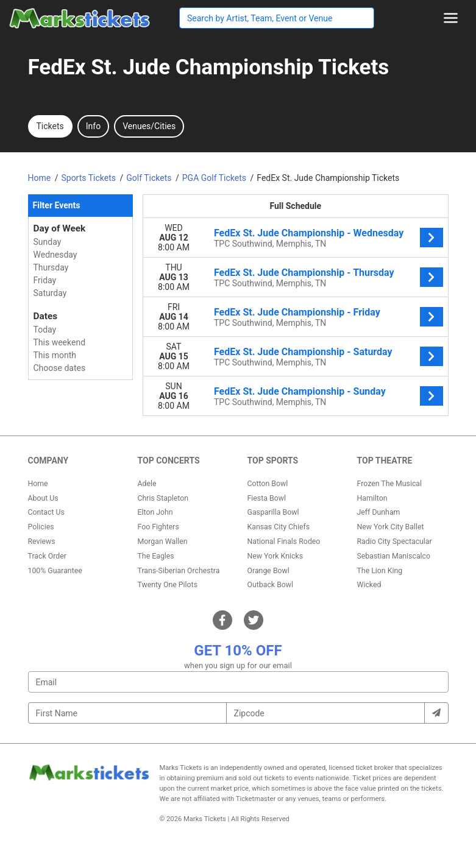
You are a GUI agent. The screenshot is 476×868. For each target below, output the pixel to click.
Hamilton (372, 498)
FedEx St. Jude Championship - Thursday (304, 273)
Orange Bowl (268, 571)
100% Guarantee (55, 571)
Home (38, 484)
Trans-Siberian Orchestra (179, 571)
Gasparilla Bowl (273, 512)
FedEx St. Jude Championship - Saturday (303, 352)
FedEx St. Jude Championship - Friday (297, 312)
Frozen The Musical (390, 484)
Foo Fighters (158, 527)
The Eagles (156, 556)
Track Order (47, 556)
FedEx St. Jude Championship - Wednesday (309, 233)
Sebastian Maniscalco (394, 556)
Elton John (155, 512)
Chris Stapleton (163, 498)
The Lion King (380, 571)
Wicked (369, 585)
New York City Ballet (391, 527)
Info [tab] (93, 126)
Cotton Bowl (268, 484)
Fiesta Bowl (267, 498)
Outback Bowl (271, 585)
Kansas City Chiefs (279, 527)
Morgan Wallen (163, 542)
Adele (147, 484)
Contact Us (46, 512)
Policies (41, 527)
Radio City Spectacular (395, 542)
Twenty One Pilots (168, 585)
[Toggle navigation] (451, 18)
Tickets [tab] (50, 126)
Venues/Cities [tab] (149, 126)
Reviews (42, 542)
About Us (43, 498)
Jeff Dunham (379, 512)
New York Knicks (275, 556)
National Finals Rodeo (284, 542)
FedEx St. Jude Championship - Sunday (300, 391)
